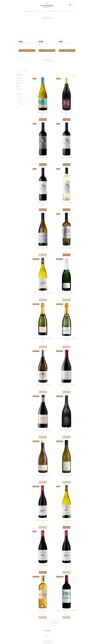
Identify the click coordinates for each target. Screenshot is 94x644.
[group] (47, 37)
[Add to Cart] (27, 51)
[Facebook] (45, 631)
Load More (55, 622)
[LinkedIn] (49, 631)
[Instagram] (47, 631)
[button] (59, 11)
